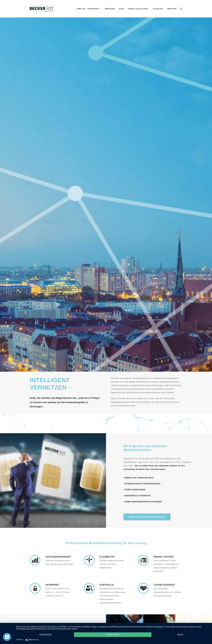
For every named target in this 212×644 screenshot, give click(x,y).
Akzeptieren (113, 635)
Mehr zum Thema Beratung (40, 391)
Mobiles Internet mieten (138, 9)
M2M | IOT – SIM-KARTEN (89, 9)
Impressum (177, 617)
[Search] (181, 9)
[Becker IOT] (42, 9)
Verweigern (45, 635)
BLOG (122, 9)
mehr (180, 635)
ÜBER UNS (172, 9)
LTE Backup (158, 9)
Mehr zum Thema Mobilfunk (147, 216)
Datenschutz (177, 620)
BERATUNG (110, 9)
